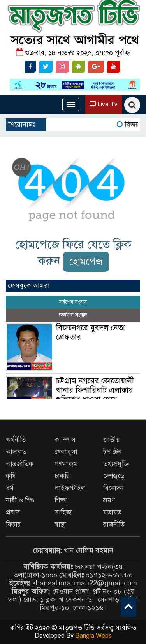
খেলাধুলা (66, 452)
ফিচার (13, 524)
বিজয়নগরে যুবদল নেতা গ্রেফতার (91, 333)
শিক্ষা (61, 500)
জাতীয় (112, 440)
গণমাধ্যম (66, 464)
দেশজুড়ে (114, 476)
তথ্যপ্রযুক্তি (116, 464)
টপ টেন (112, 452)
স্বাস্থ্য (60, 524)
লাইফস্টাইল (70, 488)
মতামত (112, 512)
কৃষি (11, 476)
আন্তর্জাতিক (20, 464)
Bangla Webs (93, 636)
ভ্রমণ (109, 500)
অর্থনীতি (16, 440)
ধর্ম (10, 488)
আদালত (16, 452)
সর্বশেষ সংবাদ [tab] (73, 302)
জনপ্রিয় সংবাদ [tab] (73, 315)
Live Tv (104, 104)
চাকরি (62, 476)
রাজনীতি (114, 524)
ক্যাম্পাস (65, 440)
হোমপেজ (86, 262)
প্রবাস (13, 512)
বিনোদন (113, 488)
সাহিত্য (63, 512)
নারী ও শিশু (20, 500)
